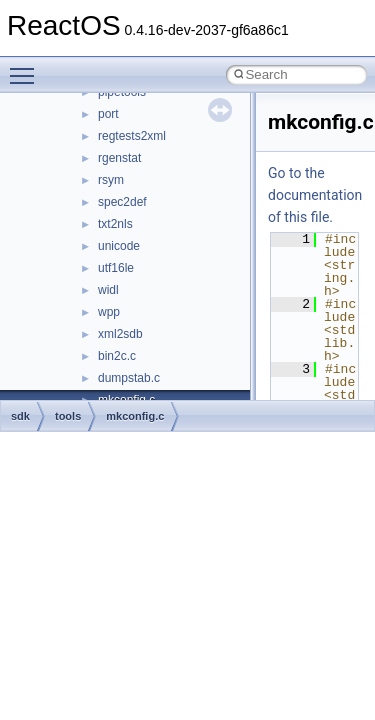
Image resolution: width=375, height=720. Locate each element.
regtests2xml (132, 136)
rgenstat (119, 158)
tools (68, 416)
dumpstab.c (129, 378)
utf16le (116, 268)
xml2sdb (120, 334)
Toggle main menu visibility (27, 67)
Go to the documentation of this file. (315, 195)
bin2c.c (117, 356)
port (108, 114)
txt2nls (115, 224)
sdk (20, 416)
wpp (109, 312)
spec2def (122, 202)
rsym (111, 180)
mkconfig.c (135, 416)
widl (108, 290)
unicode (119, 246)
